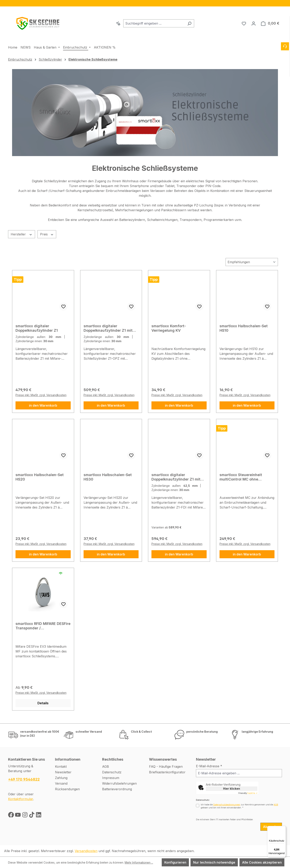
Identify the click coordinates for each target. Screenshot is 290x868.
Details (43, 703)
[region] (145, 3)
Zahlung (61, 778)
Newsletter (63, 772)
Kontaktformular (21, 799)
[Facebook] (11, 816)
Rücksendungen (67, 789)
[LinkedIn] (39, 816)
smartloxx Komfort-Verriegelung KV (169, 328)
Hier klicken (232, 789)
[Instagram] (25, 816)
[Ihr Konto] (254, 23)
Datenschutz (112, 772)
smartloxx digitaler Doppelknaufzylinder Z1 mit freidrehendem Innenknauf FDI (179, 477)
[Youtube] (18, 816)
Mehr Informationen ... (139, 862)
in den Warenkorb (43, 405)
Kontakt (61, 766)
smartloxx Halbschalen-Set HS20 (40, 477)
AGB (106, 766)
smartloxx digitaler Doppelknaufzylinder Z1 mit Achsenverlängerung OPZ (108, 328)
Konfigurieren (175, 862)
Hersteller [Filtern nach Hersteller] (22, 234)
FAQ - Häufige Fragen (166, 766)
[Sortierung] (252, 262)
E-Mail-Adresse (209, 766)
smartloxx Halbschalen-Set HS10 (244, 328)
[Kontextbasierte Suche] (118, 23)
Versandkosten (86, 851)
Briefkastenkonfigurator (167, 772)
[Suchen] (189, 23)
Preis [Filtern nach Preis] (47, 234)
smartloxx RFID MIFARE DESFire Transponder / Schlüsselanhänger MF (43, 626)
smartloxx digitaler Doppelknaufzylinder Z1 (37, 328)
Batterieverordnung (117, 789)
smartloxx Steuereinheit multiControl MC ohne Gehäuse (241, 477)
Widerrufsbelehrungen (119, 783)
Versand (61, 783)
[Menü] (284, 828)
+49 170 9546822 (24, 779)
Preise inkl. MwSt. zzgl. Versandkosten (41, 395)
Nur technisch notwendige (214, 862)
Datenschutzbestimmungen (227, 805)
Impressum (111, 778)
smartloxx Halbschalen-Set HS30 (108, 477)
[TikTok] (32, 816)
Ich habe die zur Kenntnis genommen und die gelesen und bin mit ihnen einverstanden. (239, 806)
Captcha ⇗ (248, 793)
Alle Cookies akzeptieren (262, 862)
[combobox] (154, 23)
